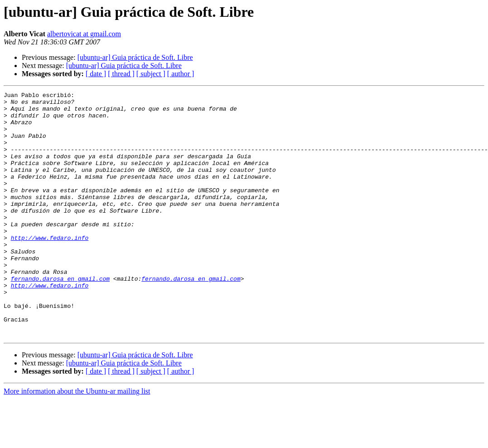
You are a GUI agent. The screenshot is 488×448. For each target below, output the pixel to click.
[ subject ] (151, 74)
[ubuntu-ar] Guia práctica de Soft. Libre (135, 57)
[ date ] (96, 74)
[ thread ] (121, 74)
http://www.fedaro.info (50, 268)
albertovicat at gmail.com (84, 34)
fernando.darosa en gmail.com (60, 317)
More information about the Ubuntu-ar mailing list (77, 440)
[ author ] (181, 74)
